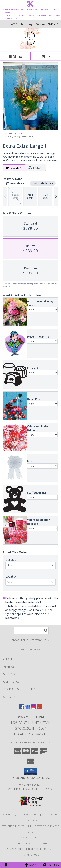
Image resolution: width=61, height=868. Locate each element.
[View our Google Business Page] (28, 708)
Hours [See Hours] (51, 865)
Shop (15, 56)
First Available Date (43, 183)
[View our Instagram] (34, 708)
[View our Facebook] (22, 708)
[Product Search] (31, 631)
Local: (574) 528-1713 (31, 734)
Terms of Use (31, 855)
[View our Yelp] (39, 708)
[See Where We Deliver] (31, 649)
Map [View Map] (31, 865)
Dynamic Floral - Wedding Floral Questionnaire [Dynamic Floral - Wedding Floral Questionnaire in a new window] (30, 787)
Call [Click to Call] (10, 865)
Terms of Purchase (40, 849)
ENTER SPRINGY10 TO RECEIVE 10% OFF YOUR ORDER (31, 11)
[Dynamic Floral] (30, 48)
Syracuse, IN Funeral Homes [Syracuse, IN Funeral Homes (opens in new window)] (21, 815)
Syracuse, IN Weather (16, 826)
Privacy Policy (16, 849)
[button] (30, 772)
